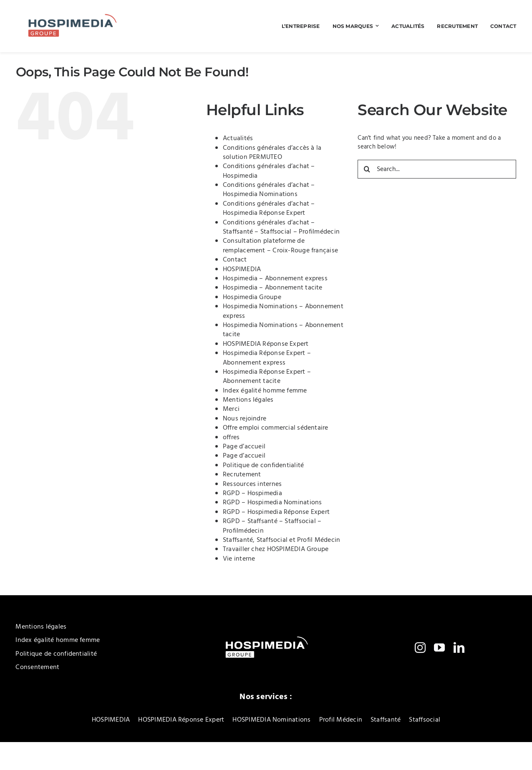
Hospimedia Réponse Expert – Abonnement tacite (267, 377)
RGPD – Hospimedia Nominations (272, 503)
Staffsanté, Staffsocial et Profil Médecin (281, 540)
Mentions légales (248, 400)
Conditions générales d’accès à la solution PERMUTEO (272, 153)
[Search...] (437, 169)
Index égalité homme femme (265, 391)
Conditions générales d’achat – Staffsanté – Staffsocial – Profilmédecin (281, 227)
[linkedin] (459, 647)
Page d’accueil (244, 447)
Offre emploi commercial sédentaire (276, 428)
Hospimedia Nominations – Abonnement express (283, 311)
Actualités (238, 138)
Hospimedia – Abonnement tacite (273, 288)
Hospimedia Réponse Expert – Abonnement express (267, 358)
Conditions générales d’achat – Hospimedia (269, 171)
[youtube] (439, 647)
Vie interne (239, 559)
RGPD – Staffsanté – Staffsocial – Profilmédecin (272, 526)
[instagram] (420, 647)
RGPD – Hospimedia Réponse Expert (276, 512)
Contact (235, 260)
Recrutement (242, 475)
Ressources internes (252, 484)
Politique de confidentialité (263, 466)
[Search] (367, 169)
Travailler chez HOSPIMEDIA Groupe (276, 549)
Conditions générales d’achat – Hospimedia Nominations (269, 190)
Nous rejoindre (245, 419)
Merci (231, 409)
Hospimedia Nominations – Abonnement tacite (283, 330)
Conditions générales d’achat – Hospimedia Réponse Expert (269, 209)
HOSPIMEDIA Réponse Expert (266, 344)
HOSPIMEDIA (242, 269)
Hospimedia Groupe (252, 297)
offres (231, 438)
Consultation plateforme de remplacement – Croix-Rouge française (280, 246)
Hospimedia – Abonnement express (275, 279)
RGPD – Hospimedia (252, 493)
